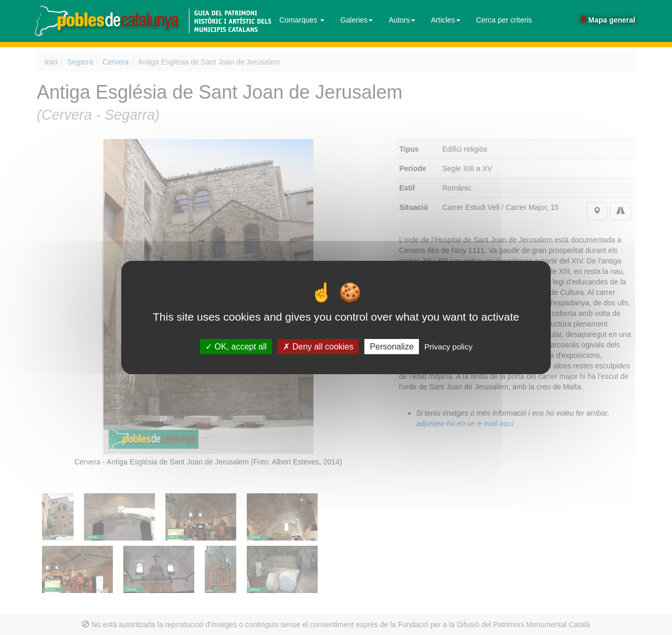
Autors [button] (402, 20)
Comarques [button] (302, 20)
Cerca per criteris (504, 20)
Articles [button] (446, 20)
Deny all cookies (318, 347)
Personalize (392, 347)
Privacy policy (448, 347)
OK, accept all (236, 347)
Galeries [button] (356, 20)
